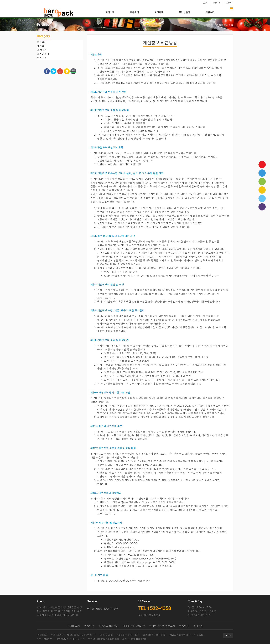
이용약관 (89, 626)
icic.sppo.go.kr (147, 562)
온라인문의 (184, 12)
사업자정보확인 (45, 639)
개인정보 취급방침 (108, 626)
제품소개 (134, 12)
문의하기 (198, 626)
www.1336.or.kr (136, 555)
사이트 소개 (74, 626)
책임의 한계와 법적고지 (162, 626)
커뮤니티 (210, 12)
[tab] (60, 42)
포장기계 (159, 12)
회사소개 (110, 12)
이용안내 (184, 626)
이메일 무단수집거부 (134, 626)
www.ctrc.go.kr (144, 566)
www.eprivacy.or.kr (143, 558)
